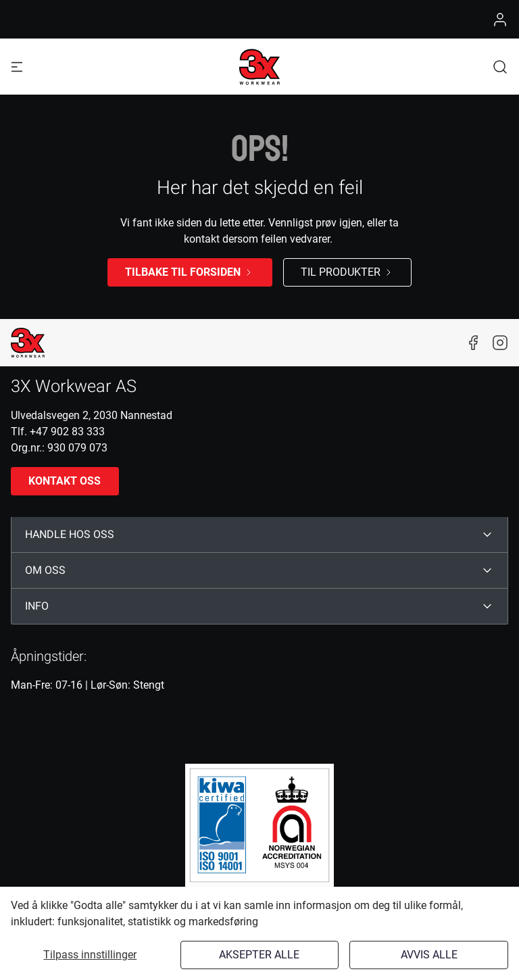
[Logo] (259, 67)
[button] (500, 67)
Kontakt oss (65, 481)
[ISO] (259, 825)
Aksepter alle (259, 955)
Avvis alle (429, 955)
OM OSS (45, 570)
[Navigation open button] (17, 67)
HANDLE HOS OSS (70, 535)
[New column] (28, 343)
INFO (37, 606)
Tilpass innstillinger (90, 955)
